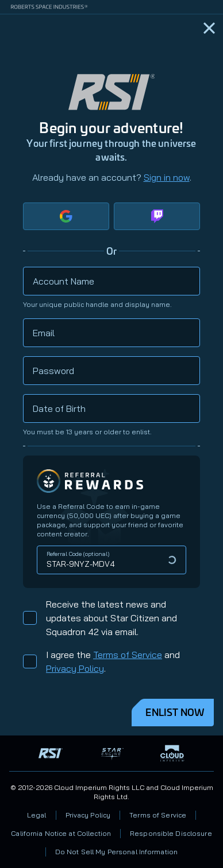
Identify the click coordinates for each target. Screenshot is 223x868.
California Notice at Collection (61, 833)
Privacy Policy (75, 668)
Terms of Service (128, 655)
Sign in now (167, 177)
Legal (37, 815)
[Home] (209, 28)
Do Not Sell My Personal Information (116, 852)
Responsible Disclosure (171, 833)
